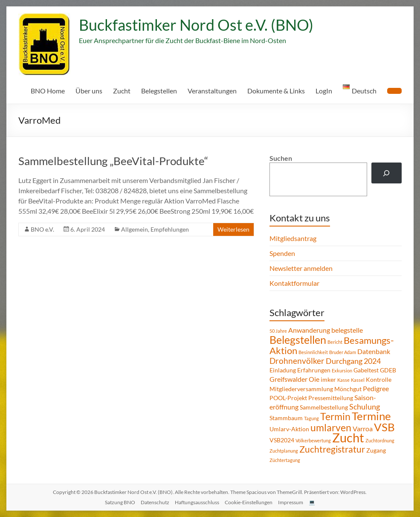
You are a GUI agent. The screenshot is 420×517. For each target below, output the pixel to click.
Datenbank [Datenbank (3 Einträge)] (374, 351)
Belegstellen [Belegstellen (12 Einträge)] (298, 340)
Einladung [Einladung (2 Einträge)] (283, 370)
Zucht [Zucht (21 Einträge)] (348, 437)
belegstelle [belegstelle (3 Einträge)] (347, 330)
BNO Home (48, 91)
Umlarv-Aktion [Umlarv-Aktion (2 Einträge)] (289, 429)
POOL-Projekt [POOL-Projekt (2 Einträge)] (288, 398)
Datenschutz (155, 502)
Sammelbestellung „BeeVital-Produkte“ (113, 161)
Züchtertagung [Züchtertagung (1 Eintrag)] (285, 460)
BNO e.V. (42, 229)
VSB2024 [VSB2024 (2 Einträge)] (282, 440)
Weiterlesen (233, 229)
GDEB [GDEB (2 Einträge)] (388, 370)
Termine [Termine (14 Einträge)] (371, 416)
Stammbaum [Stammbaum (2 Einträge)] (286, 418)
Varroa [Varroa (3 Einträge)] (363, 428)
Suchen (281, 158)
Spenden (282, 253)
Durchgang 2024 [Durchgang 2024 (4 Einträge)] (353, 361)
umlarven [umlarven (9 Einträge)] (331, 427)
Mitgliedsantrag (293, 238)
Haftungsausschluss (197, 502)
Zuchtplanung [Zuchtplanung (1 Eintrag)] (284, 451)
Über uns (89, 91)
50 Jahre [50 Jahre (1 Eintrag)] (278, 331)
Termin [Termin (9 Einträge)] (335, 416)
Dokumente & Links (276, 91)
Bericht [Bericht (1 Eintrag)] (335, 342)
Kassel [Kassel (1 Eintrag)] (358, 380)
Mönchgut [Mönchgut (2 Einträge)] (348, 389)
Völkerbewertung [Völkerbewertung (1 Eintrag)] (313, 440)
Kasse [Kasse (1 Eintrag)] (343, 380)
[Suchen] (387, 173)
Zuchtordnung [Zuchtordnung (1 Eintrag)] (380, 440)
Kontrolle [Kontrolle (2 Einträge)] (379, 379)
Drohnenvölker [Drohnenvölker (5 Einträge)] (297, 361)
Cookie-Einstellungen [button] (249, 502)
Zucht (122, 91)
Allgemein (135, 229)
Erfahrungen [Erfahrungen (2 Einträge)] (314, 370)
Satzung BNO (120, 502)
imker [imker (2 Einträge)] (328, 379)
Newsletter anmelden (301, 268)
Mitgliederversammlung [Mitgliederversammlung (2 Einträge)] (301, 389)
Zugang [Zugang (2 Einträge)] (376, 450)
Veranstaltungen (212, 91)
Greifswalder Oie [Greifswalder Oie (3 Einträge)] (294, 379)
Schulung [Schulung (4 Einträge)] (365, 407)
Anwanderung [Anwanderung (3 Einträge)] (309, 330)
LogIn (324, 91)
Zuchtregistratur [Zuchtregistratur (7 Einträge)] (332, 449)
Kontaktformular (294, 283)
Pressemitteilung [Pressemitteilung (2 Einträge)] (331, 398)
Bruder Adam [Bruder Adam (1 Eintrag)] (343, 352)
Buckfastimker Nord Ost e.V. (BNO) (196, 25)
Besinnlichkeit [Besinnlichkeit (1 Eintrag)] (313, 352)
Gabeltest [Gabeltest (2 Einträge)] (366, 370)
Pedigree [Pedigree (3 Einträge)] (376, 388)
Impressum (291, 502)
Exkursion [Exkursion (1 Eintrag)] (342, 370)
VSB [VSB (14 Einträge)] (384, 427)
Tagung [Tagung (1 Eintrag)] (311, 418)
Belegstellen (159, 91)
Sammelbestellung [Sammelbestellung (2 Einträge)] (324, 407)
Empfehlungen (170, 229)
